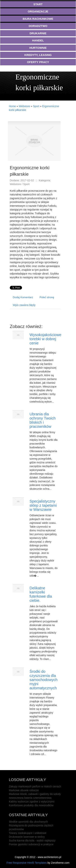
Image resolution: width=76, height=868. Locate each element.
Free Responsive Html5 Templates (27, 863)
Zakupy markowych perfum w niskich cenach (35, 786)
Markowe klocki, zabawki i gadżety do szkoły (35, 794)
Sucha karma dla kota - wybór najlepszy (32, 841)
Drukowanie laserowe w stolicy (27, 837)
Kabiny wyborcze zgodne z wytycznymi (32, 802)
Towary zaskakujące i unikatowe (28, 833)
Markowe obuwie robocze (24, 790)
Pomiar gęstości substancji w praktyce (31, 844)
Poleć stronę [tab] (47, 297)
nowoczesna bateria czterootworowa (30, 798)
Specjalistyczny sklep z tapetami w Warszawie (43, 505)
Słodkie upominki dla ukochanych (28, 822)
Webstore (24, 106)
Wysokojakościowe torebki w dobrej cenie (45, 339)
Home (12, 106)
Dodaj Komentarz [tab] (23, 297)
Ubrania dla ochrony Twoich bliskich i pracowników (43, 420)
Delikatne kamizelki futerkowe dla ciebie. (41, 594)
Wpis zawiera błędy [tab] (24, 305)
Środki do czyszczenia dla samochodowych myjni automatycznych (44, 680)
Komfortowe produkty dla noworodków (31, 805)
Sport (36, 106)
